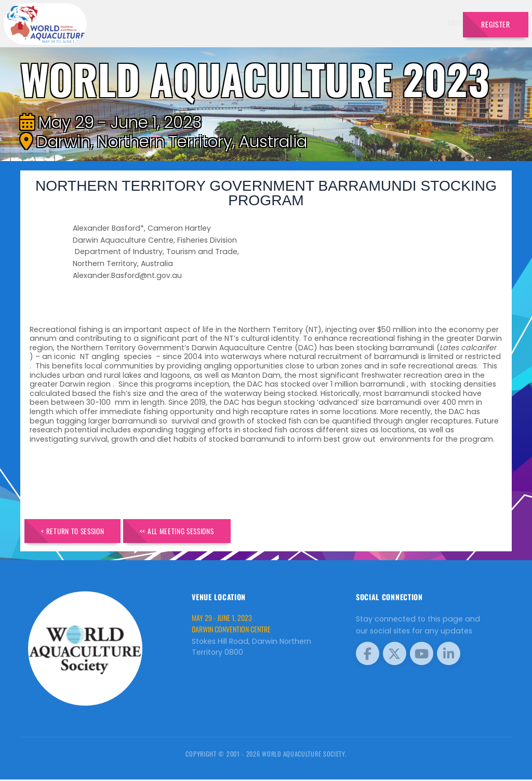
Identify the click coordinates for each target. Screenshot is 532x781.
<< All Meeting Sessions (190, 531)
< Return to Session (77, 531)
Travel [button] (431, 23)
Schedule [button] (341, 23)
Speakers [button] (241, 23)
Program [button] (388, 23)
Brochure (198, 23)
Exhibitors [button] (291, 23)
